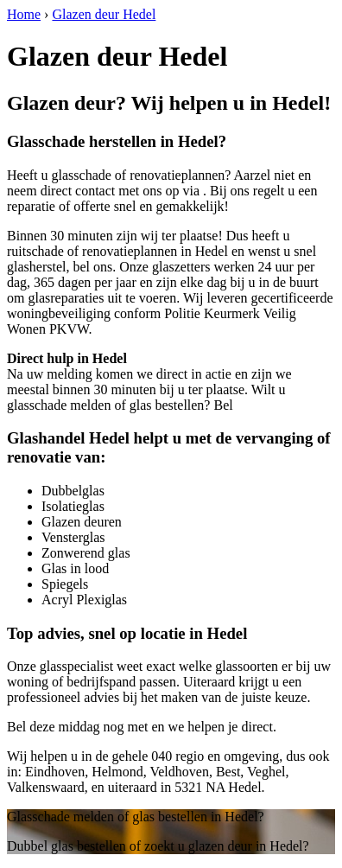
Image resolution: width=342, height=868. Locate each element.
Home (24, 14)
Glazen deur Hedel (104, 14)
